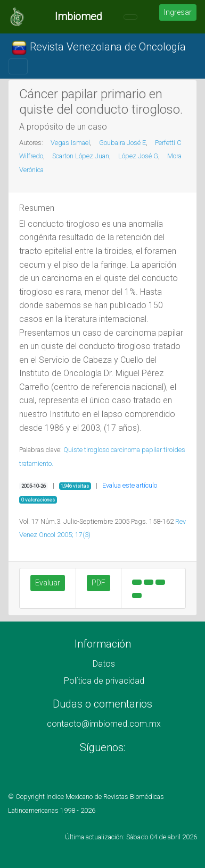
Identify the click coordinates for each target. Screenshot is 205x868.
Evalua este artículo (130, 485)
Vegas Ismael (70, 143)
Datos (104, 664)
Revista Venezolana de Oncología (99, 48)
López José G (138, 156)
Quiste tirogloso (86, 450)
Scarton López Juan (81, 156)
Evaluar (48, 583)
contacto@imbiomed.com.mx (104, 724)
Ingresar (178, 12)
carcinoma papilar (136, 450)
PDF (99, 583)
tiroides (174, 450)
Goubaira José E (122, 143)
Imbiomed (79, 16)
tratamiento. (36, 463)
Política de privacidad (104, 681)
